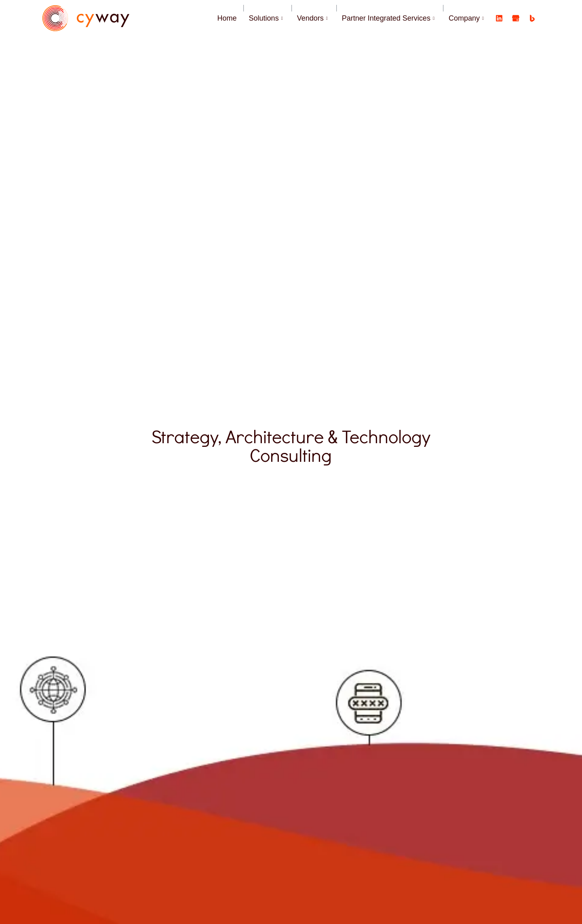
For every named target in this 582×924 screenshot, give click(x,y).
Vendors (313, 18)
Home (227, 18)
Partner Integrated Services (389, 18)
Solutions (267, 18)
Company (467, 18)
